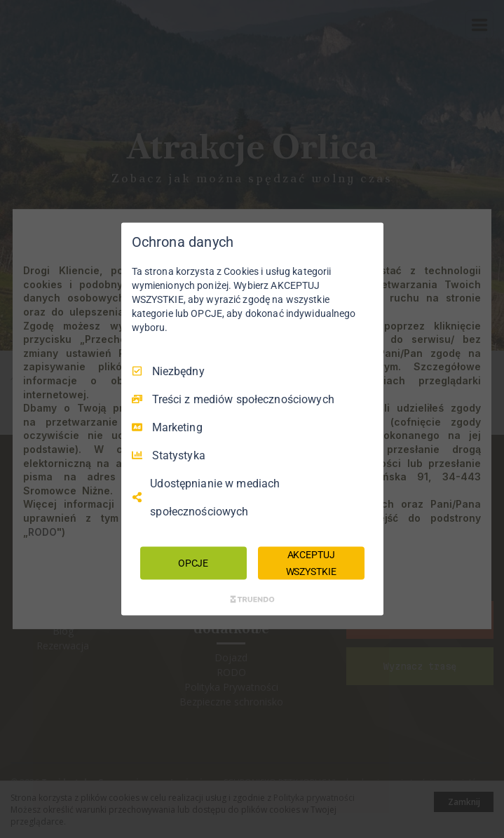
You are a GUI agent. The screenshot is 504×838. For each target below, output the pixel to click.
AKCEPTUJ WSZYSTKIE (311, 562)
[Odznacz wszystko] (366, 240)
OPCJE (193, 562)
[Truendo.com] (252, 600)
